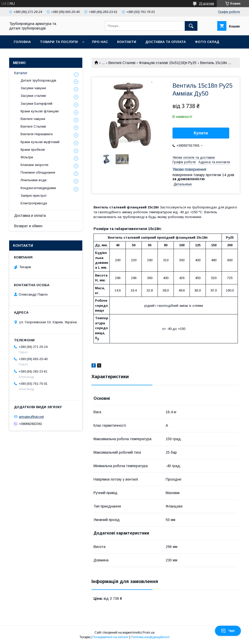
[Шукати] (191, 26)
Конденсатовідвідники (38, 188)
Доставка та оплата (166, 42)
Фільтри (27, 157)
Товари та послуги (59, 42)
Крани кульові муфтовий (40, 142)
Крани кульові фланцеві (40, 111)
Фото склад (207, 42)
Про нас (100, 42)
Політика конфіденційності (150, 637)
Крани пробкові (33, 150)
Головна (22, 42)
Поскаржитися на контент (110, 637)
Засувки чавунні (33, 88)
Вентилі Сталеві (122, 63)
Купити (201, 133)
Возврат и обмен (28, 226)
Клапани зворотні (34, 165)
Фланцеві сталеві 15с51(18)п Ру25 (168, 63)
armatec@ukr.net (31, 417)
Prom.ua (149, 633)
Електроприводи (34, 203)
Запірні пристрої (34, 196)
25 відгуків (207, 4)
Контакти (127, 42)
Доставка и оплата (30, 216)
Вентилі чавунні (33, 119)
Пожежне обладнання (38, 172)
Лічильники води (34, 180)
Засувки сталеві (33, 96)
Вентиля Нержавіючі (37, 134)
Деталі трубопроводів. (39, 80)
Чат (228, 631)
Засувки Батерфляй (36, 104)
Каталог (21, 73)
